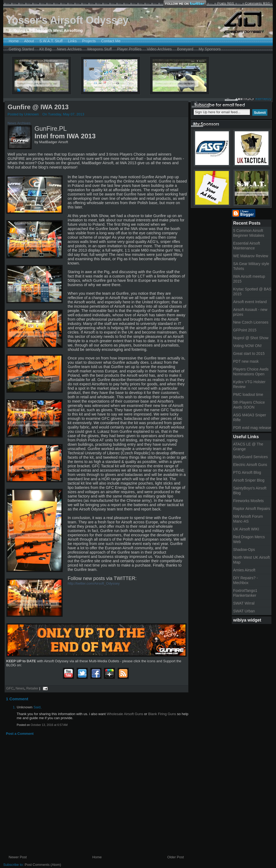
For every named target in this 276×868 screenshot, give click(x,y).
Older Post (176, 857)
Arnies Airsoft (244, 570)
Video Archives (159, 49)
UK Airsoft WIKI (246, 529)
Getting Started (21, 49)
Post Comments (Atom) (43, 865)
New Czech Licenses (251, 322)
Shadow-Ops (244, 550)
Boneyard (185, 49)
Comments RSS (258, 3)
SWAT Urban (244, 611)
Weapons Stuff (99, 49)
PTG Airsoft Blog (247, 472)
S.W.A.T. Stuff (51, 41)
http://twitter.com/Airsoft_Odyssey (94, 583)
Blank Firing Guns (162, 714)
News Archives (69, 49)
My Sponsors (210, 49)
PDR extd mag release (252, 428)
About (29, 41)
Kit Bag (45, 49)
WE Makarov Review (251, 256)
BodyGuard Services (250, 457)
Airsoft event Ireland (250, 302)
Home (14, 41)
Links (72, 41)
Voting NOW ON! (247, 346)
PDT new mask (246, 361)
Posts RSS (226, 3)
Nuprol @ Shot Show (251, 338)
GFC (10, 688)
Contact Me (111, 41)
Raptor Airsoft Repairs (252, 509)
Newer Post (18, 857)
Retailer (32, 688)
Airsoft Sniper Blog (249, 480)
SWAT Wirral (244, 603)
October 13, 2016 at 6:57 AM (49, 725)
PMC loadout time (248, 394)
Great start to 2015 (249, 354)
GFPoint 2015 (245, 330)
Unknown (25, 707)
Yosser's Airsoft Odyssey (67, 20)
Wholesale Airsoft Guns (125, 714)
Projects (89, 41)
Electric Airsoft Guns (250, 465)
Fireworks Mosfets (249, 501)
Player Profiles (129, 49)
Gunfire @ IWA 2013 (38, 107)
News (20, 688)
